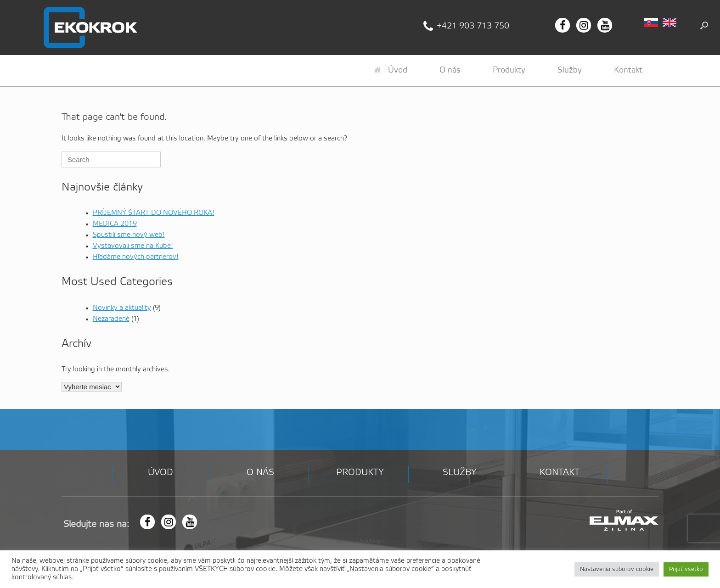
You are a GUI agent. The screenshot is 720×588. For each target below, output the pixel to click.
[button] (704, 25)
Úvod (391, 70)
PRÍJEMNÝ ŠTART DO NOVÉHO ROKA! (154, 213)
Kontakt (628, 70)
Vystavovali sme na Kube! (133, 246)
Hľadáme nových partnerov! (136, 257)
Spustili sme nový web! (129, 235)
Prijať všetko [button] (686, 569)
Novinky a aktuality (122, 308)
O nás (450, 70)
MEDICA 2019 (115, 224)
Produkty (509, 70)
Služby (570, 70)
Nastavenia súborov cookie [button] (617, 569)
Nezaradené (111, 319)
